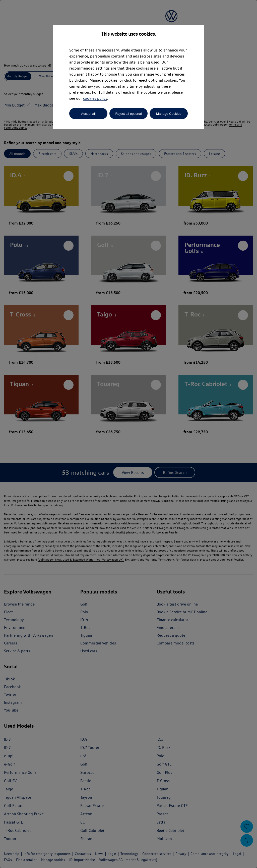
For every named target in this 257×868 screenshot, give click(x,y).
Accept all (88, 114)
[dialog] (128, 434)
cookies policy (95, 98)
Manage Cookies (169, 114)
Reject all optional (128, 114)
